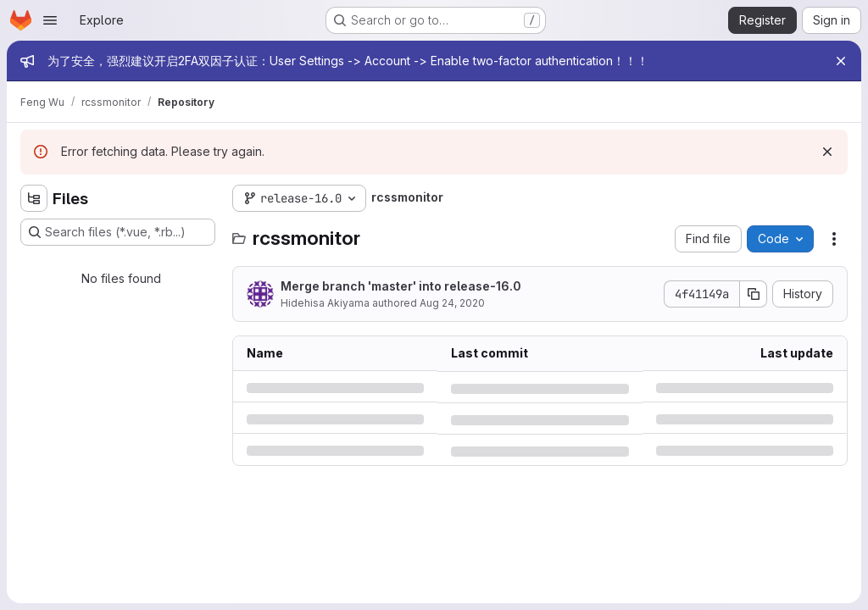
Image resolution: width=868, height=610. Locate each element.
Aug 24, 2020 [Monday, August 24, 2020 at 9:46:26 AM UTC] (452, 303)
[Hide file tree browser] (34, 198)
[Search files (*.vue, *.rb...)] (118, 232)
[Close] (841, 61)
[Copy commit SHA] (754, 294)
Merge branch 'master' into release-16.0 (401, 286)
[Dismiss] (827, 152)
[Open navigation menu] (50, 20)
